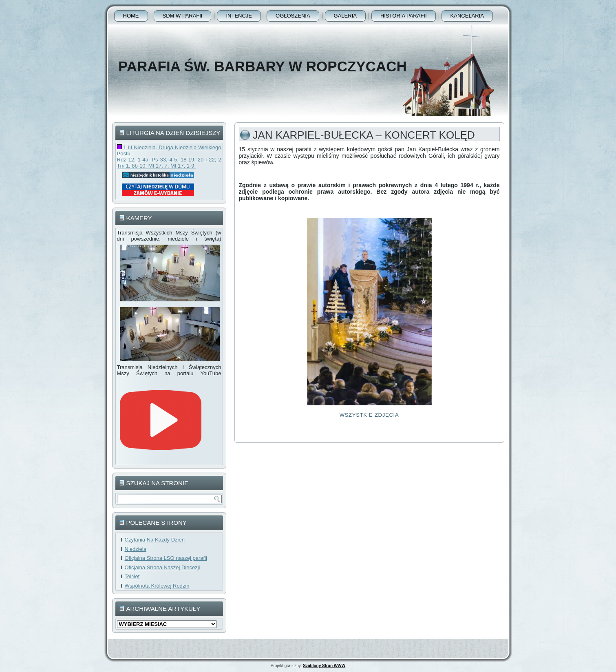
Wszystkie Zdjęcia (369, 415)
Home (131, 16)
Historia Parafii (404, 16)
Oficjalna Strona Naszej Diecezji (162, 567)
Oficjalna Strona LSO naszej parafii (166, 558)
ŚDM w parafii (183, 16)
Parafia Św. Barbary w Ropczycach (263, 66)
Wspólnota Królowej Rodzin (157, 586)
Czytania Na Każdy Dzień (155, 540)
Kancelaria (467, 16)
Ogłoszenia (293, 16)
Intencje (239, 16)
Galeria (345, 16)
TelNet (132, 576)
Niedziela (136, 549)
